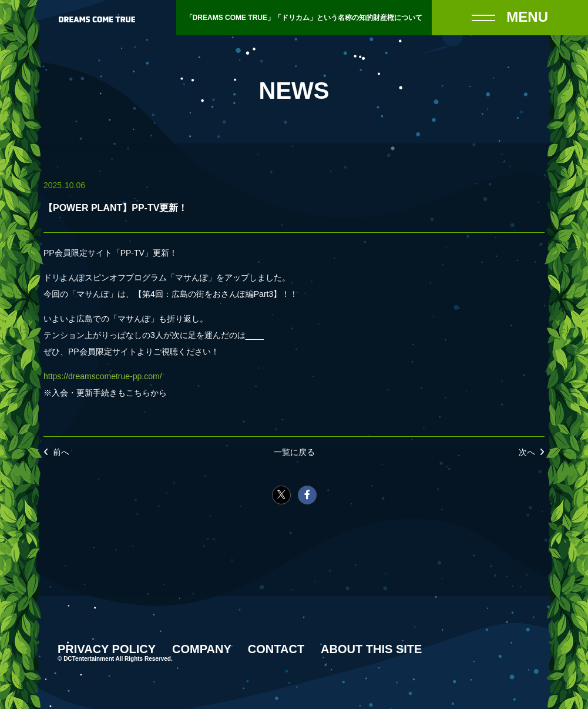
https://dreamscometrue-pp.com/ (103, 376)
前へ (61, 452)
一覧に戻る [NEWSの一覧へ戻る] (294, 452)
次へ (527, 452)
